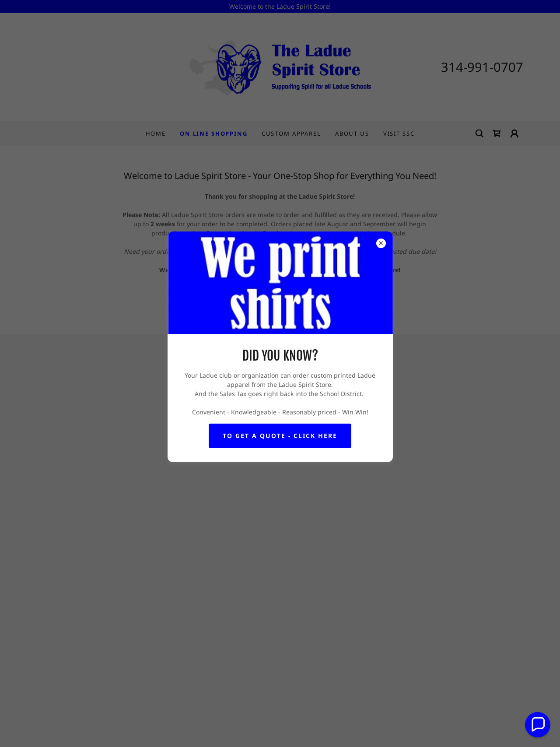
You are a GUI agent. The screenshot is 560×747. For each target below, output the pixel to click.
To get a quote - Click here (280, 436)
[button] (538, 725)
